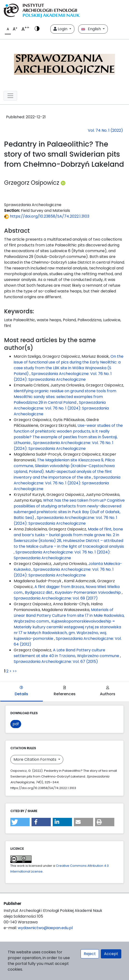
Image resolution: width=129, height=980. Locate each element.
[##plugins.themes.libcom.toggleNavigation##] (10, 96)
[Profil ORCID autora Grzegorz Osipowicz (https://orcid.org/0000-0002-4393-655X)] (63, 183)
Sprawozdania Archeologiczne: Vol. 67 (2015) (56, 662)
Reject (90, 954)
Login (61, 29)
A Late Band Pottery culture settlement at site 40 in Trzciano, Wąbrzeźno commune (67, 653)
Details (21, 691)
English (92, 29)
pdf (16, 724)
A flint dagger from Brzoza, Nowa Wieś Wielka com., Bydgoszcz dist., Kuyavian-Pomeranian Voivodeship (68, 590)
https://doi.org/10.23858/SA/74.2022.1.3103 (47, 216)
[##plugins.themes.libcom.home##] (64, 63)
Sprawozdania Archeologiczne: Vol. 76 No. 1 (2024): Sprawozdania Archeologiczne (63, 377)
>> (15, 671)
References (65, 691)
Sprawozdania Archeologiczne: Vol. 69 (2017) (56, 598)
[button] (20, 822)
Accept (111, 954)
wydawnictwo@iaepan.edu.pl (45, 928)
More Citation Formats (35, 759)
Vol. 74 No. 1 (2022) (105, 130)
